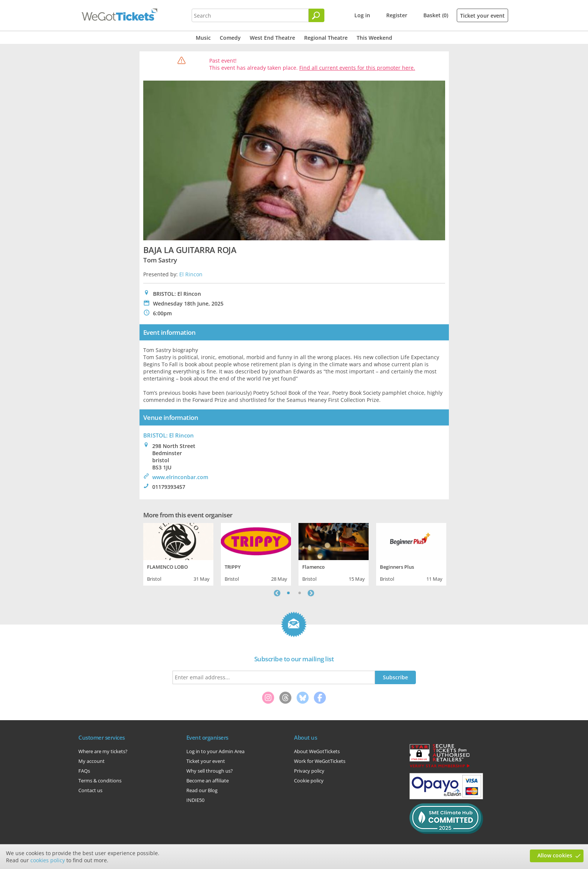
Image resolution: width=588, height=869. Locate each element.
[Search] (316, 15)
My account (91, 761)
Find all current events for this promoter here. (357, 68)
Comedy (230, 38)
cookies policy (48, 860)
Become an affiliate (208, 781)
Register (397, 15)
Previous (277, 593)
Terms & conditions (100, 781)
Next (311, 593)
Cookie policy (309, 781)
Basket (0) (436, 15)
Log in (362, 15)
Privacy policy (309, 771)
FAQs (84, 771)
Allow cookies (555, 855)
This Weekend (374, 38)
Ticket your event (482, 16)
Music (203, 38)
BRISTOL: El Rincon (169, 435)
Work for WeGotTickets (320, 761)
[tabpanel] (178, 553)
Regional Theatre (326, 38)
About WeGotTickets (317, 751)
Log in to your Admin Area (215, 751)
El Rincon (191, 274)
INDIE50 (195, 800)
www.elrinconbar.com (180, 477)
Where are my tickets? (103, 751)
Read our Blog (202, 790)
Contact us (90, 790)
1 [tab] (288, 593)
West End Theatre (272, 38)
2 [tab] (300, 593)
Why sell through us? (210, 771)
